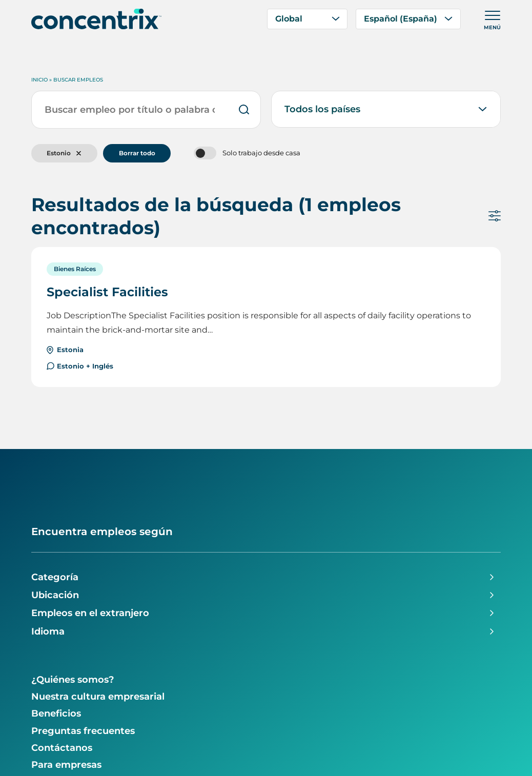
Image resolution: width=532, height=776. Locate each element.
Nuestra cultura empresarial (98, 697)
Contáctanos (62, 748)
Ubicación (55, 595)
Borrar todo (137, 153)
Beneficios (56, 713)
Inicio (39, 80)
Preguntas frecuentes (83, 731)
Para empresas (66, 765)
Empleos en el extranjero (90, 613)
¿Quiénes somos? (73, 680)
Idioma (48, 631)
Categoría (55, 577)
